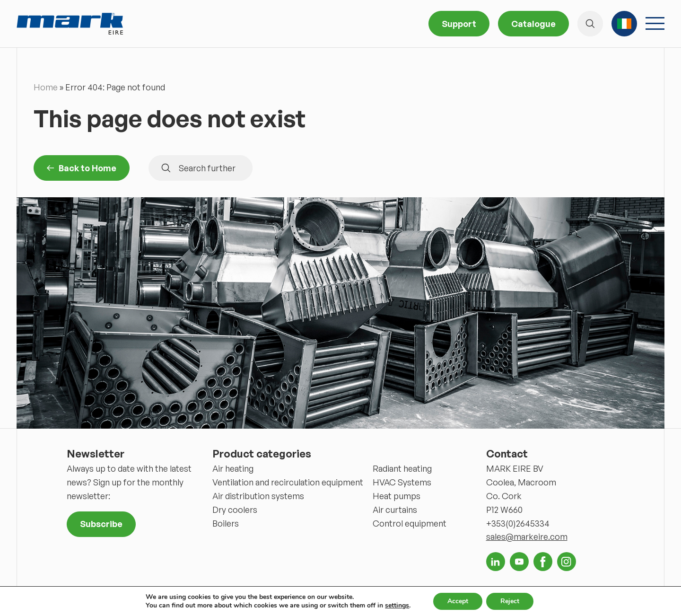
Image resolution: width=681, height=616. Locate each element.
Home (46, 87)
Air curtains (395, 510)
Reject (510, 601)
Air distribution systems (258, 496)
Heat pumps (397, 496)
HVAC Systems (402, 482)
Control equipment (410, 523)
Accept (458, 601)
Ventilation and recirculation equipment (288, 482)
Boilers (226, 523)
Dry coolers (235, 510)
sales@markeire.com (527, 537)
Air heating (233, 468)
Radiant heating (402, 468)
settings (397, 606)
